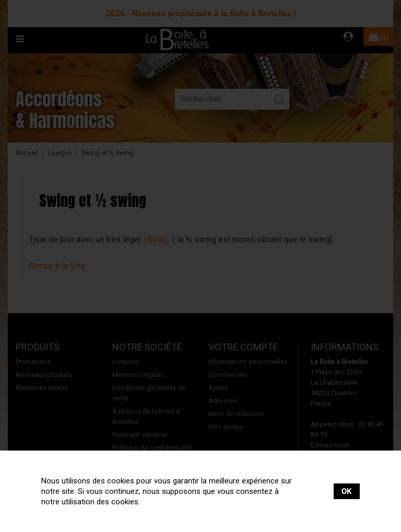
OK (347, 491)
